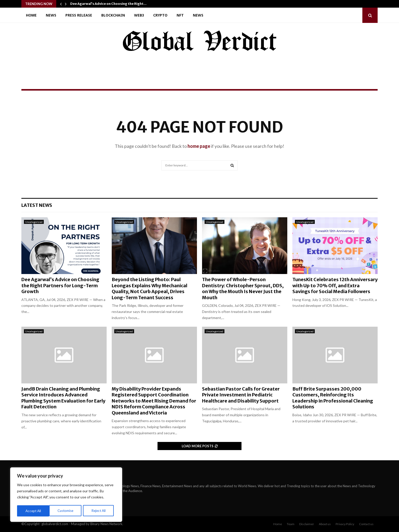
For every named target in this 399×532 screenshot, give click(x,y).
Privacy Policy (345, 524)
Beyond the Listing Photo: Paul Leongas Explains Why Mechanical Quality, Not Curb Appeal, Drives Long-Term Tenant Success (149, 288)
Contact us (366, 524)
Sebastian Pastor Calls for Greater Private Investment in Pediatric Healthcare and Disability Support (241, 395)
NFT (180, 15)
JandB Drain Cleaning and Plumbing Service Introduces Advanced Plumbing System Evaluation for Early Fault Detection (63, 398)
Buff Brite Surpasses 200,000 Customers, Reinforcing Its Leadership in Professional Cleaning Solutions (333, 398)
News (51, 15)
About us (325, 524)
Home (31, 15)
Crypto (160, 15)
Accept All (100, 511)
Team (291, 524)
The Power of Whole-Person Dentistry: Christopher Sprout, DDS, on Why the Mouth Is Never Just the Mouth (243, 288)
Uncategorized (34, 222)
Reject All (67, 511)
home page (199, 146)
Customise (33, 511)
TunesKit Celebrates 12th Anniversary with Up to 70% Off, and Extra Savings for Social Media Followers (335, 285)
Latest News (37, 205)
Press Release (79, 15)
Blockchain (113, 15)
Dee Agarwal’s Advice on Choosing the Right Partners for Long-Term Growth (60, 285)
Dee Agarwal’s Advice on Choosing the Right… (108, 4)
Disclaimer (307, 524)
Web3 (139, 15)
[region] (66, 495)
